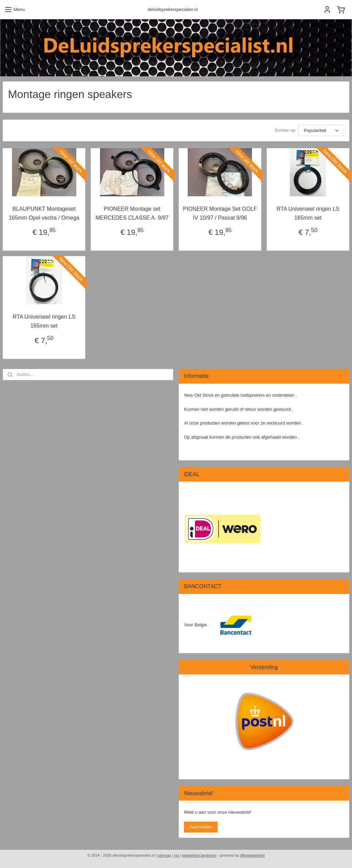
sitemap (164, 855)
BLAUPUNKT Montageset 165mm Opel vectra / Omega (44, 213)
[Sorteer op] (321, 130)
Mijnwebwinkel (252, 855)
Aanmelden (201, 827)
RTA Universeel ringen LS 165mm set (308, 213)
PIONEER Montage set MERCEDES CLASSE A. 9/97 (132, 213)
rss (177, 855)
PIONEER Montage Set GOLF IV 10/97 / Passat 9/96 (220, 213)
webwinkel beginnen (199, 855)
